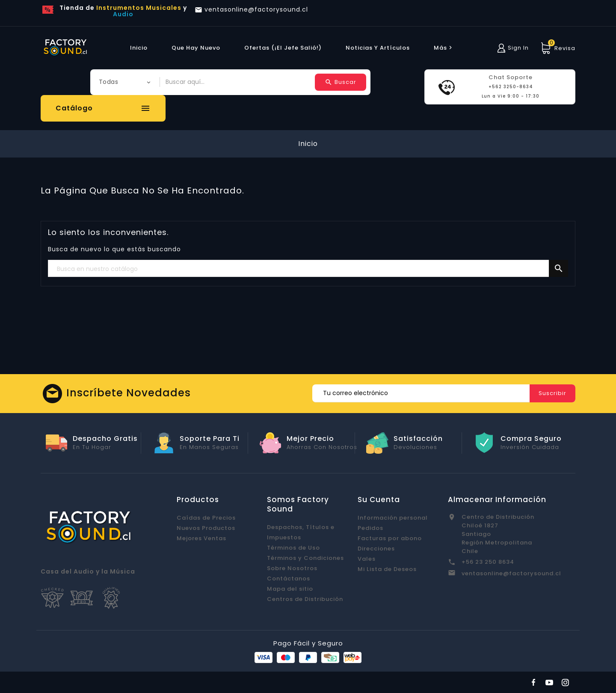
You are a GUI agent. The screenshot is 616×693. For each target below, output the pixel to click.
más (444, 48)
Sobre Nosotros (292, 568)
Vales (367, 559)
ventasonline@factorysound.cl (511, 573)
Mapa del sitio (290, 589)
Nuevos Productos (206, 528)
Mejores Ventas (201, 538)
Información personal (393, 518)
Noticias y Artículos (378, 48)
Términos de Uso (293, 548)
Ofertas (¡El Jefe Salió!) (283, 48)
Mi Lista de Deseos (387, 569)
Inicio (139, 48)
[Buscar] (308, 269)
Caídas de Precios (206, 518)
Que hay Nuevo (196, 48)
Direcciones (376, 549)
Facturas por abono (390, 538)
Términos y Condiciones (305, 558)
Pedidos (370, 528)
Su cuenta (379, 500)
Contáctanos (289, 578)
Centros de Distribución (305, 599)
